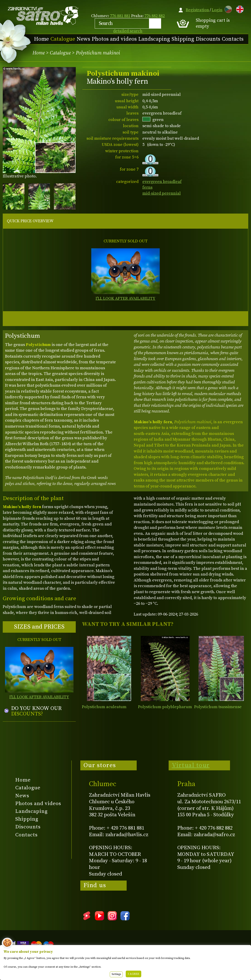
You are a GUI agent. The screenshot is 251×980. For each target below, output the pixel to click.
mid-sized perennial (162, 193)
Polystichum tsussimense (218, 707)
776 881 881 (120, 16)
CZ (227, 9)
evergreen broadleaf (162, 182)
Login (217, 10)
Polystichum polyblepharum (165, 707)
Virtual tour (191, 765)
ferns (147, 187)
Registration (197, 10)
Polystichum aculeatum (104, 707)
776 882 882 (155, 16)
